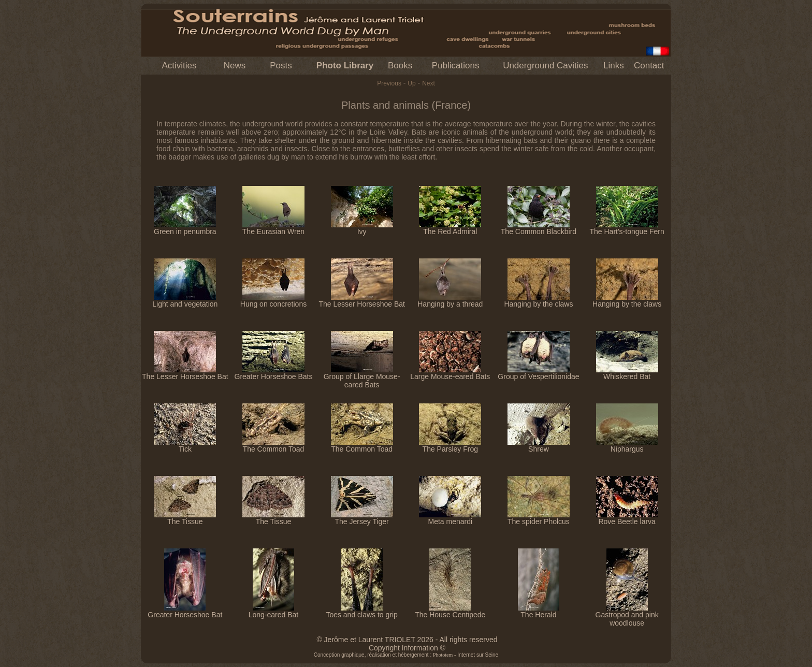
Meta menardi (450, 518)
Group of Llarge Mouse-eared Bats (362, 377)
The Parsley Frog (450, 446)
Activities (179, 66)
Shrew (539, 446)
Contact (649, 66)
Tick (185, 446)
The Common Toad (273, 446)
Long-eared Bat (274, 611)
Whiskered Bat (627, 373)
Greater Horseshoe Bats (274, 373)
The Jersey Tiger (362, 518)
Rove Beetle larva (627, 518)
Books (400, 66)
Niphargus (627, 446)
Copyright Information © (407, 648)
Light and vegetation (185, 301)
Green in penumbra (185, 228)
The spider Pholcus (539, 518)
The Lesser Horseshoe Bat (362, 301)
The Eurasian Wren (273, 228)
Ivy (362, 228)
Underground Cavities (545, 66)
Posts (281, 66)
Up (411, 83)
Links (614, 66)
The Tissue (185, 518)
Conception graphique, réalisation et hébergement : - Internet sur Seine (406, 655)
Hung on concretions (273, 301)
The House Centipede (450, 611)
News (235, 66)
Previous (389, 83)
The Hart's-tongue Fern (627, 228)
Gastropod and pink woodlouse (627, 615)
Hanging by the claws (538, 301)
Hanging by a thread (450, 301)
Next (429, 83)
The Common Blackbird (539, 228)
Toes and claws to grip (362, 611)
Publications (456, 66)
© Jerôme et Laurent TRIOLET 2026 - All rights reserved (407, 640)
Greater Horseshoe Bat (185, 611)
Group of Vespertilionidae (538, 373)
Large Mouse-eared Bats (450, 373)
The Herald (539, 611)
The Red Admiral (450, 228)
